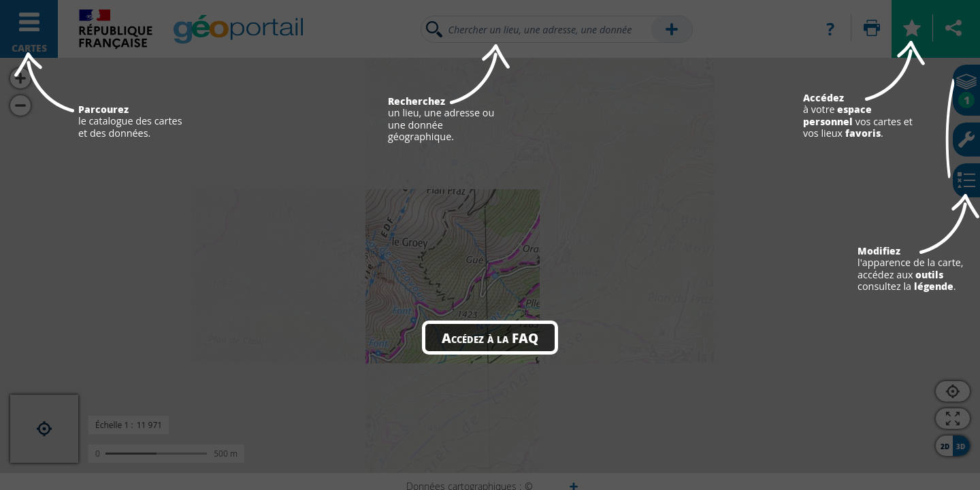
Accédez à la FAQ (490, 338)
